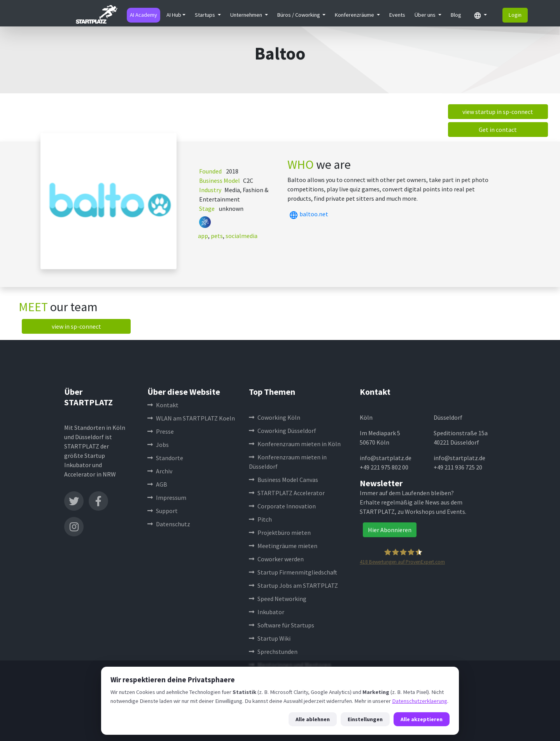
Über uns (426, 15)
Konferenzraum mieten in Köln (295, 444)
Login (515, 15)
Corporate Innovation (282, 506)
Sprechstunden (273, 652)
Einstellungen (365, 719)
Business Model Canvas (283, 480)
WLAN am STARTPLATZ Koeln (191, 418)
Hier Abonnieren (390, 530)
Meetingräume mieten (283, 546)
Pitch (260, 519)
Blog (456, 15)
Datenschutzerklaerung (420, 701)
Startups (206, 15)
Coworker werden (276, 559)
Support (163, 511)
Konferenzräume (355, 15)
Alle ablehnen (313, 719)
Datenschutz (169, 524)
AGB (157, 484)
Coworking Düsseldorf (283, 431)
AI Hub (174, 15)
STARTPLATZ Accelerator (287, 493)
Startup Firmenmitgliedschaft (293, 572)
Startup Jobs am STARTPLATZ (293, 585)
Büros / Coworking (299, 15)
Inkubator (267, 612)
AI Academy (143, 15)
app (203, 236)
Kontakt (163, 405)
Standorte (165, 458)
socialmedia (241, 236)
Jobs (158, 445)
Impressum (167, 498)
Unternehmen (247, 15)
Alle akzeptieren (422, 719)
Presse (161, 431)
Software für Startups (282, 625)
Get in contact (498, 130)
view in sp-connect (76, 326)
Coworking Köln (275, 417)
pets (217, 236)
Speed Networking (278, 599)
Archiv (160, 471)
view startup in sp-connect (498, 112)
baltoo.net (308, 214)
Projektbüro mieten (280, 533)
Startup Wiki (270, 638)
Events (397, 15)
